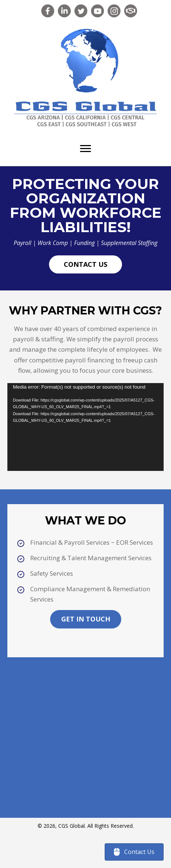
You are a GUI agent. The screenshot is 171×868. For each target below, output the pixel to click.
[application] (85, 427)
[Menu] (85, 149)
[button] (48, 11)
